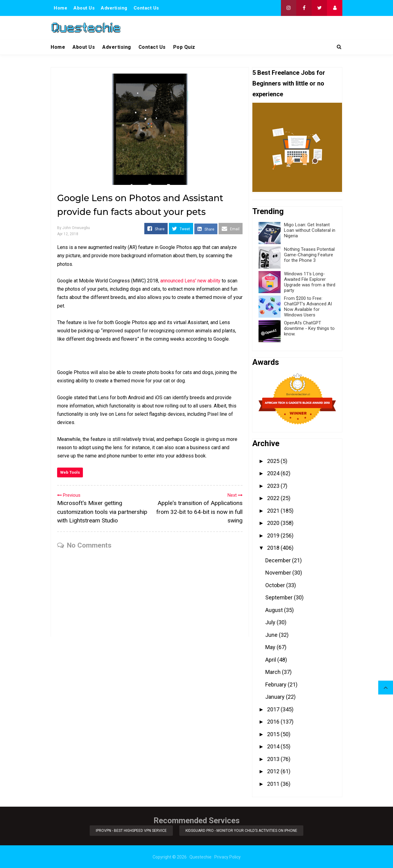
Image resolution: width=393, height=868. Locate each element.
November (279, 573)
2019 (274, 535)
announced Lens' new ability (190, 281)
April (271, 660)
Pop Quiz (184, 47)
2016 (274, 722)
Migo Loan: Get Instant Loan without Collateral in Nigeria (310, 230)
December (279, 560)
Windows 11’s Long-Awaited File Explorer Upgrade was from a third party (310, 282)
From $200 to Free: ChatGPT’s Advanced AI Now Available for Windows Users (308, 307)
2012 (274, 771)
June (272, 635)
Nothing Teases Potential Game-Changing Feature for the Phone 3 (309, 255)
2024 (274, 473)
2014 (274, 746)
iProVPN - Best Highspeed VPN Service (131, 830)
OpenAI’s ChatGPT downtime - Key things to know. (309, 328)
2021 (274, 511)
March (274, 672)
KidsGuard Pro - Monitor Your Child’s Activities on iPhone (242, 830)
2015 (274, 734)
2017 (274, 709)
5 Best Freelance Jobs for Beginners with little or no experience (289, 83)
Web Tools (70, 472)
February (276, 684)
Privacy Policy (228, 856)
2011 (274, 784)
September (280, 597)
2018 (274, 548)
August (275, 610)
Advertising (114, 8)
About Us (84, 8)
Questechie (200, 856)
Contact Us (146, 8)
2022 (274, 498)
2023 (274, 486)
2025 (274, 461)
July (271, 622)
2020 (274, 523)
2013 (274, 759)
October (276, 585)
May (271, 647)
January (276, 697)
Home (60, 8)
